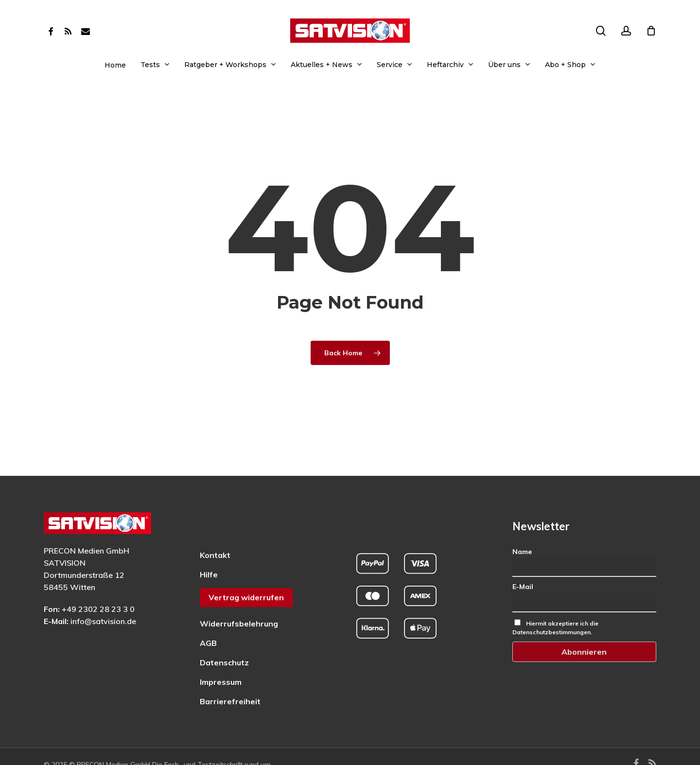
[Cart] (651, 31)
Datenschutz (224, 637)
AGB (208, 618)
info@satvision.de (103, 596)
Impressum (221, 657)
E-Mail (523, 562)
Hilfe (209, 549)
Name (522, 526)
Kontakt (215, 530)
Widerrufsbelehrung (239, 598)
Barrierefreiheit (230, 676)
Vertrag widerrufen (246, 572)
